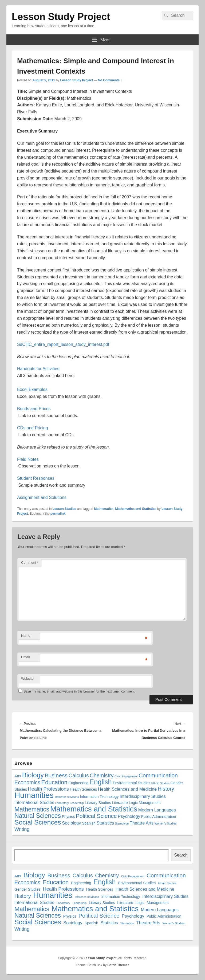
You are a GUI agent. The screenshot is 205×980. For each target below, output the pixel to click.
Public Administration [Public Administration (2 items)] (159, 817)
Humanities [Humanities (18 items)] (34, 795)
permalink (58, 514)
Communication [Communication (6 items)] (158, 775)
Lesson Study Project (61, 17)
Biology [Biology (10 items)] (33, 775)
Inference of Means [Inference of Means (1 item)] (67, 797)
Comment (30, 563)
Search (181, 855)
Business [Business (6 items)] (56, 775)
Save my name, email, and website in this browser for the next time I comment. (79, 691)
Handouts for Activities (38, 369)
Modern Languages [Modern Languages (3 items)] (157, 810)
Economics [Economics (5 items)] (27, 782)
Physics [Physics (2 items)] (68, 817)
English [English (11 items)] (101, 782)
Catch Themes (118, 965)
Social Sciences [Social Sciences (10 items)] (38, 822)
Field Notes (28, 459)
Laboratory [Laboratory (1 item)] (62, 803)
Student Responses (36, 478)
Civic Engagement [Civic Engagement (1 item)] (126, 776)
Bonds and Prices (34, 409)
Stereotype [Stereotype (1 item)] (122, 823)
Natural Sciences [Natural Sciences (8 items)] (38, 816)
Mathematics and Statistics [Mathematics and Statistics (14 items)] (94, 809)
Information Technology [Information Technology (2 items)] (99, 797)
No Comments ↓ (110, 80)
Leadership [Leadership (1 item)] (77, 803)
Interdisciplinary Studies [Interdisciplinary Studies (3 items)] (143, 796)
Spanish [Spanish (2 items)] (89, 823)
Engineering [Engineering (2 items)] (78, 783)
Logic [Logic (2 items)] (133, 803)
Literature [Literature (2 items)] (120, 803)
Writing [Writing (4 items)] (22, 829)
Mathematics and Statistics (136, 509)
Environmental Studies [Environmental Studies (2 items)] (131, 783)
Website (27, 679)
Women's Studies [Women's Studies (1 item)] (165, 823)
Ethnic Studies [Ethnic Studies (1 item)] (160, 783)
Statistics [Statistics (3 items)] (105, 823)
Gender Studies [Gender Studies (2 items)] (27, 889)
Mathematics (104, 509)
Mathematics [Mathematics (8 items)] (32, 809)
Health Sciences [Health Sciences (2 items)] (84, 789)
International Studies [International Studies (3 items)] (34, 802)
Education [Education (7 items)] (54, 782)
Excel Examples (32, 389)
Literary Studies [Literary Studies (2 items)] (98, 803)
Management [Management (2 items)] (150, 803)
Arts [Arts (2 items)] (18, 776)
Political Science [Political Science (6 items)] (96, 816)
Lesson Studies (64, 509)
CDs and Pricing (33, 428)
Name (26, 636)
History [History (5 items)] (166, 789)
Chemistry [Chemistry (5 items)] (102, 775)
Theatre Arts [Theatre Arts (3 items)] (142, 823)
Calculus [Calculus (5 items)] (79, 775)
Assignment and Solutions (42, 497)
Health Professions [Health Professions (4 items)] (48, 789)
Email (25, 657)
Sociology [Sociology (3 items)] (71, 823)
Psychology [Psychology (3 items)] (129, 816)
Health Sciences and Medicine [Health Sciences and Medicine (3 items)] (127, 789)
